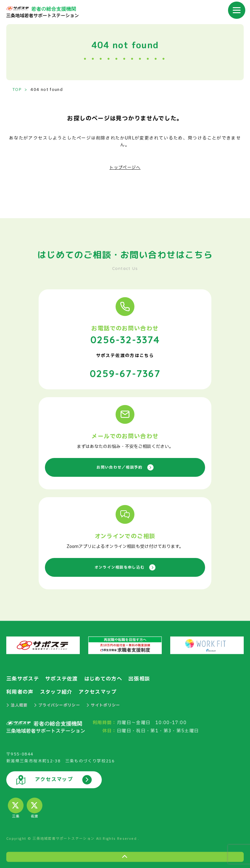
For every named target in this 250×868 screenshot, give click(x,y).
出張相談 (140, 678)
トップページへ (125, 168)
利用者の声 (20, 691)
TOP (17, 90)
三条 (16, 808)
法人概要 (18, 704)
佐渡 (35, 808)
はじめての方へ (104, 678)
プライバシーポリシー (60, 704)
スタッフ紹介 (56, 691)
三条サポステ (23, 678)
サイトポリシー (109, 704)
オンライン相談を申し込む (125, 566)
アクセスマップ (98, 691)
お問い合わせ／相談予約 (125, 466)
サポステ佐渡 (62, 678)
